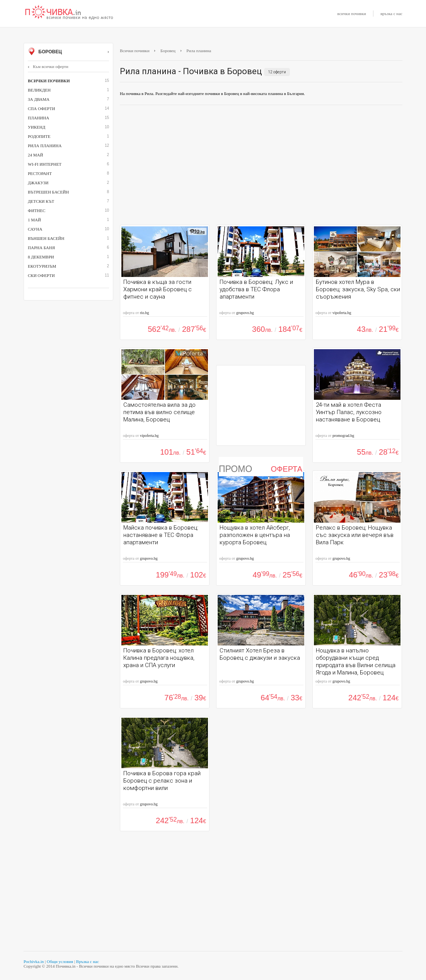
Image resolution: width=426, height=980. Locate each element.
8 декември (41, 257)
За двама (39, 99)
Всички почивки (135, 51)
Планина (38, 118)
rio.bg (145, 313)
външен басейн (46, 238)
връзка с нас (391, 14)
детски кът (41, 201)
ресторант (40, 173)
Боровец (68, 52)
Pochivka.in (34, 961)
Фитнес (37, 211)
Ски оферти (41, 275)
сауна (35, 229)
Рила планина (45, 146)
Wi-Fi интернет (45, 164)
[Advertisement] (261, 167)
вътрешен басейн (48, 192)
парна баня (41, 248)
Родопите (39, 136)
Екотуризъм (42, 266)
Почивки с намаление (69, 13)
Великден (39, 90)
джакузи (38, 183)
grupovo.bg (245, 313)
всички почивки (352, 14)
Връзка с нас (88, 961)
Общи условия (60, 961)
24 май (35, 155)
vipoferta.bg (342, 313)
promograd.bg (343, 436)
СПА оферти (41, 109)
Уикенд (37, 127)
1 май (34, 220)
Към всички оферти (48, 66)
